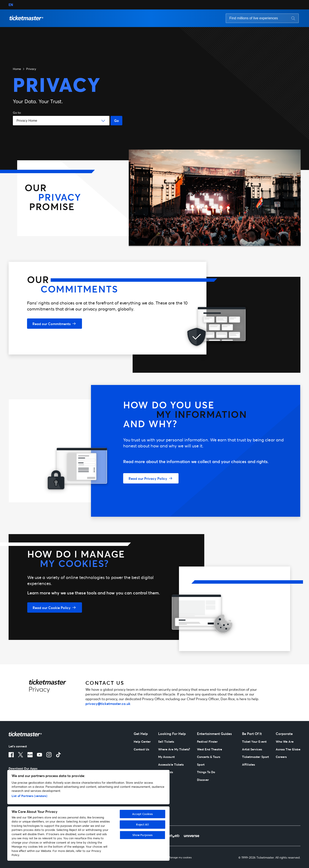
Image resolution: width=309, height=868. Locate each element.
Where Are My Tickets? (174, 749)
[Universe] (192, 836)
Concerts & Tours (209, 757)
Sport (201, 764)
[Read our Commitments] (55, 324)
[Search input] (255, 18)
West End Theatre (210, 749)
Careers (281, 757)
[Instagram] (49, 755)
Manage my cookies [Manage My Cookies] (180, 857)
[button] (26, 18)
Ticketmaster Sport (255, 757)
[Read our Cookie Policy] (55, 607)
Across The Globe (288, 749)
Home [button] (17, 69)
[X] (21, 755)
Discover (203, 780)
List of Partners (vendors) (29, 796)
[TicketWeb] (171, 836)
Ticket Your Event (254, 742)
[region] (88, 815)
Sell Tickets (166, 742)
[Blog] (30, 755)
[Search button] (293, 18)
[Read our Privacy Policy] (151, 478)
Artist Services (252, 749)
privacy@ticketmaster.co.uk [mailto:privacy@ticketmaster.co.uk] (108, 704)
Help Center (142, 742)
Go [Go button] (117, 120)
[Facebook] (11, 755)
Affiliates (249, 764)
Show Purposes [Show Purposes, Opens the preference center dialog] (143, 835)
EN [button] (11, 5)
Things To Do (206, 772)
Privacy (31, 69)
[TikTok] (58, 755)
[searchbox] (262, 18)
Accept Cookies (143, 814)
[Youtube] (39, 755)
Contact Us (142, 749)
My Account (166, 757)
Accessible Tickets (171, 764)
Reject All (142, 824)
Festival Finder (207, 742)
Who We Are (285, 742)
